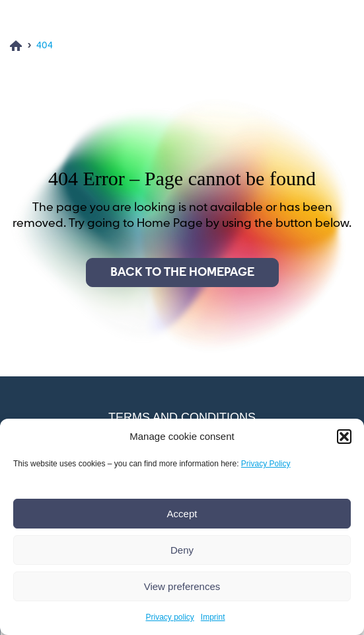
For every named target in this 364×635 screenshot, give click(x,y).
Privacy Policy (266, 464)
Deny (182, 550)
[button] (344, 437)
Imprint (213, 617)
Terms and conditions (182, 417)
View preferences (182, 586)
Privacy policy (169, 617)
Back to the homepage (182, 273)
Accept (182, 514)
